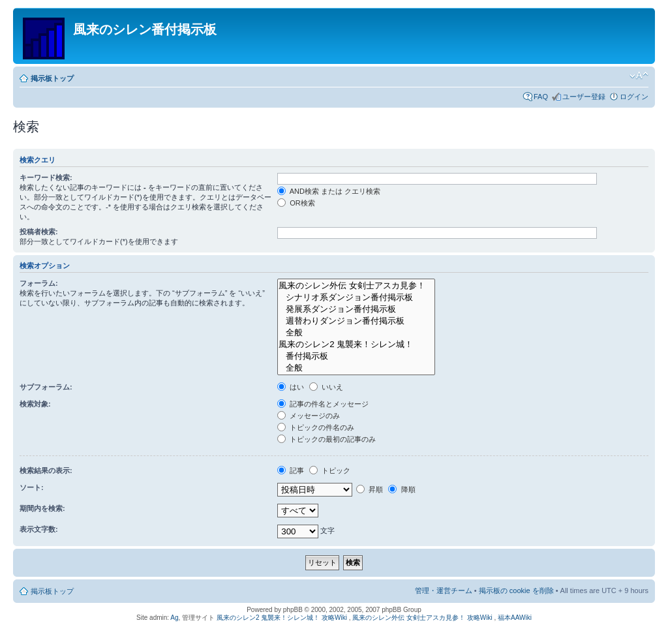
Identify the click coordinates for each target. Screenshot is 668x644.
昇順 (370, 489)
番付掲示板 (356, 356)
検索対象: (35, 404)
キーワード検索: (46, 177)
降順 (402, 489)
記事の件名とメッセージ (323, 404)
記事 (291, 470)
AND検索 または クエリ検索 (329, 191)
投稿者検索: (39, 232)
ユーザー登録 (584, 97)
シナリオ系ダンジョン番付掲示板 (356, 298)
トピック (330, 470)
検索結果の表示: (46, 470)
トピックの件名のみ (316, 427)
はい (291, 387)
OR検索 (296, 203)
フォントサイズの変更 (639, 76)
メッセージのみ (309, 416)
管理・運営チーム (444, 590)
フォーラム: (39, 283)
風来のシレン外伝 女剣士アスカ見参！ (356, 286)
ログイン (634, 97)
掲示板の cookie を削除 (516, 590)
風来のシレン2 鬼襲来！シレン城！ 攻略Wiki (282, 618)
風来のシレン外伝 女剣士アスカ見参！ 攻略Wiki (422, 618)
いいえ (326, 387)
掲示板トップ (52, 78)
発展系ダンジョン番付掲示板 (356, 309)
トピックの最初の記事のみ (326, 439)
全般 (356, 333)
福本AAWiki (515, 618)
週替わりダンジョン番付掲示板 (356, 321)
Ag (174, 618)
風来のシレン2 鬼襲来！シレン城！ (356, 345)
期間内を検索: (42, 508)
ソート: (32, 487)
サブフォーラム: (46, 387)
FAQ (541, 97)
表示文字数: (39, 529)
